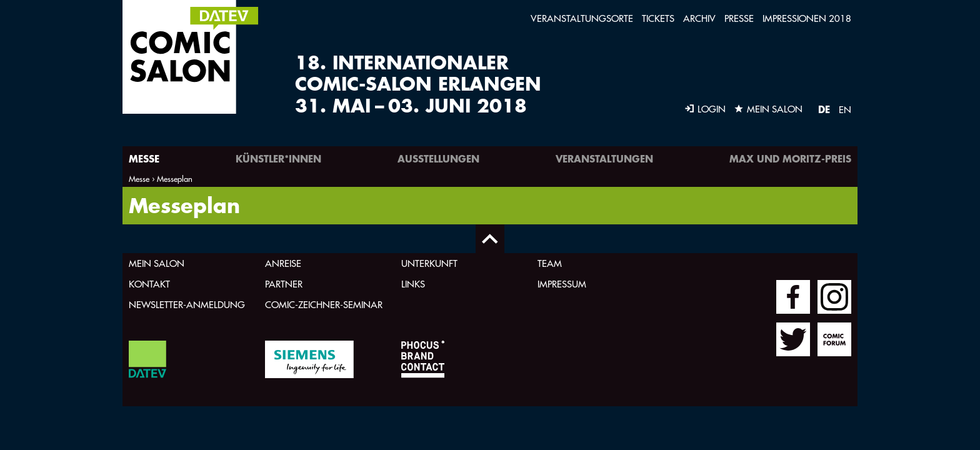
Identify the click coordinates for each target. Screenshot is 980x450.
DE (824, 109)
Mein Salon (157, 263)
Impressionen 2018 (807, 18)
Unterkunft (429, 263)
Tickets (658, 18)
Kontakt (149, 284)
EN (845, 110)
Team (550, 263)
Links (413, 284)
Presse (739, 18)
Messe (144, 158)
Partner (284, 284)
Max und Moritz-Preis (790, 158)
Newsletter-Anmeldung (187, 305)
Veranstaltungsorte (582, 18)
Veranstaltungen (604, 158)
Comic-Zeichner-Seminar (324, 305)
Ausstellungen (438, 158)
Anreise (283, 263)
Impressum (562, 284)
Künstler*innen (278, 158)
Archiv (699, 18)
